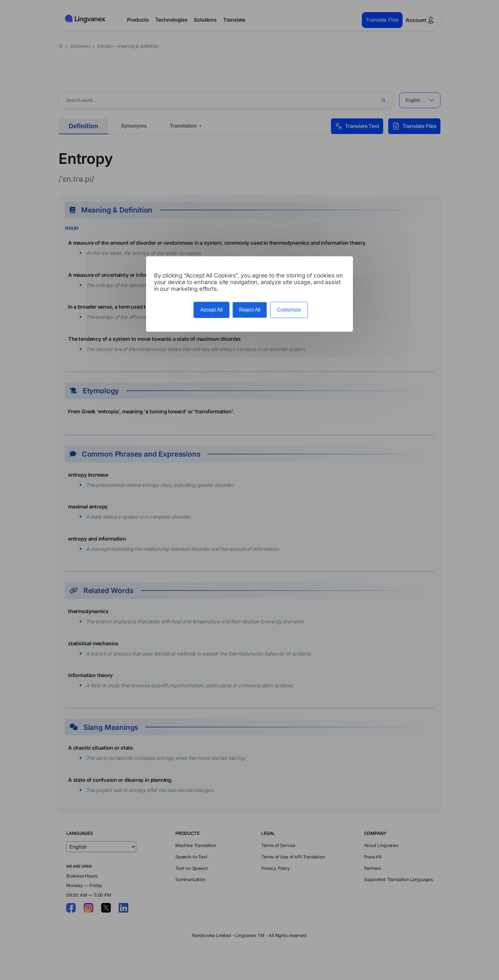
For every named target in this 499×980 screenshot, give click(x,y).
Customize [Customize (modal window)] (289, 310)
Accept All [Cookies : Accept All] (211, 310)
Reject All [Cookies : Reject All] (250, 310)
